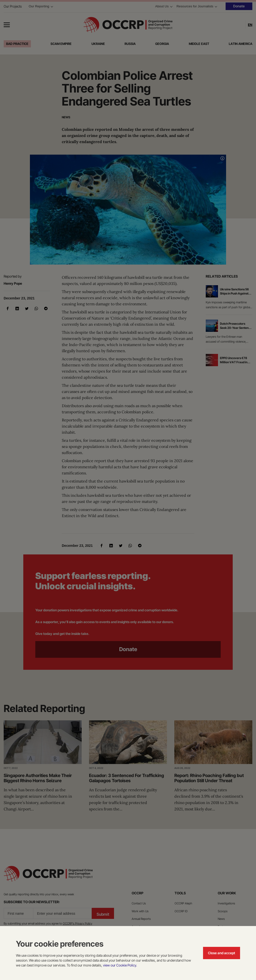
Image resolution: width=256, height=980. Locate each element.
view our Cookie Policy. (120, 965)
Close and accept (222, 953)
